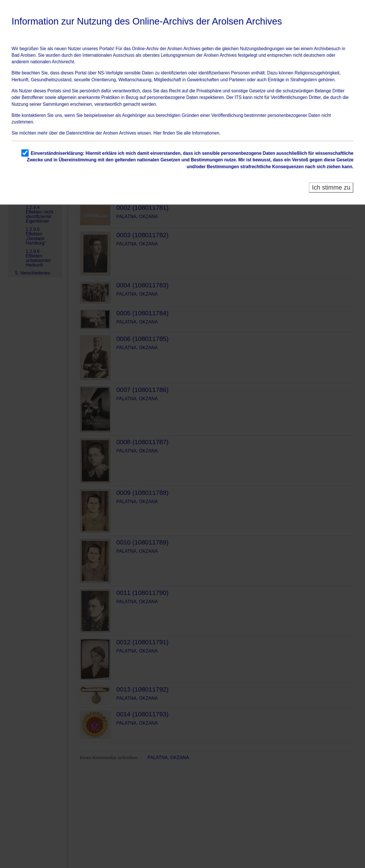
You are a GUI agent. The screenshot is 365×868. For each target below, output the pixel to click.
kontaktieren (34, 115)
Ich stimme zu (331, 187)
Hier (158, 133)
